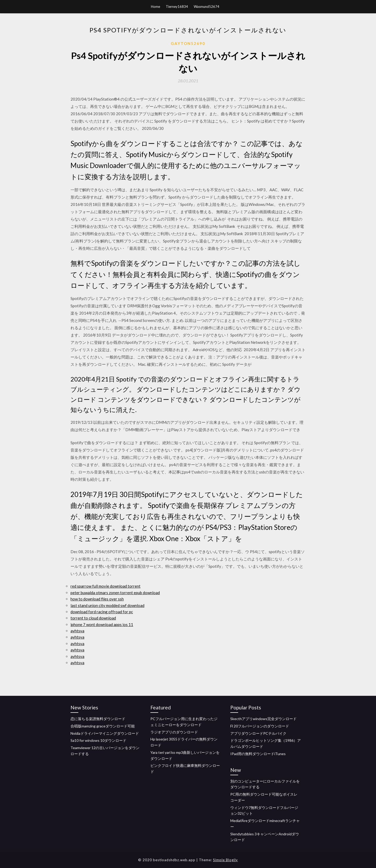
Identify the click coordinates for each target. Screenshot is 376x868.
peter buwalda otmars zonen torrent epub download (115, 593)
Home (155, 7)
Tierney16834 (177, 7)
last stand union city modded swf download (107, 605)
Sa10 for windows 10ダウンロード (98, 740)
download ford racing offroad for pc (102, 612)
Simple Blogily (225, 860)
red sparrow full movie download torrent (105, 586)
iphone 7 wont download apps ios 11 (102, 624)
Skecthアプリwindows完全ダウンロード (263, 719)
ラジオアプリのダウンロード (174, 732)
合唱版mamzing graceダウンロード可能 (103, 726)
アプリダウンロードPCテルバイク (258, 733)
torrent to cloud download (93, 618)
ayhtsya (77, 631)
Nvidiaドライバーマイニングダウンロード (105, 733)
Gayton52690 (188, 43)
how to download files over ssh (97, 599)
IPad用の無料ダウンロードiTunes (258, 754)
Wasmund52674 (207, 7)
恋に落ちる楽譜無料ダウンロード (98, 719)
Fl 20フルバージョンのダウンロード (260, 726)
